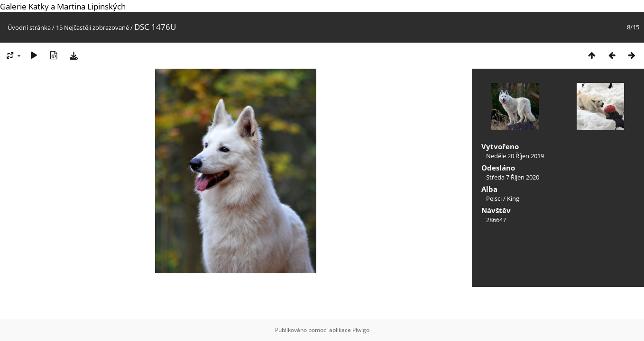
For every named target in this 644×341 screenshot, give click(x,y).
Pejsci (494, 198)
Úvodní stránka (29, 27)
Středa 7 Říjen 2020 (513, 177)
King (513, 198)
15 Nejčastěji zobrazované (92, 27)
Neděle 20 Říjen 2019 (515, 156)
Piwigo (361, 330)
